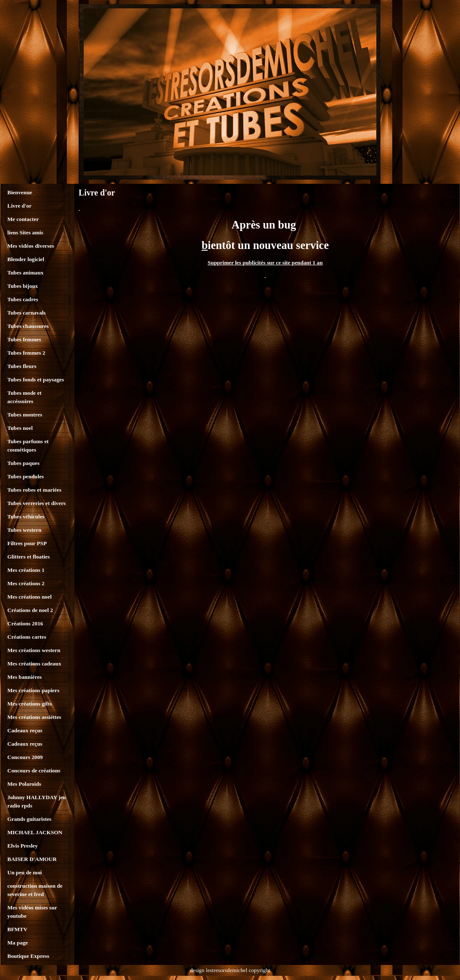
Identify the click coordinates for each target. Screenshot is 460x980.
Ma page (18, 943)
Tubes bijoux (23, 286)
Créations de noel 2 (30, 610)
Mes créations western (34, 650)
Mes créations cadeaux (34, 664)
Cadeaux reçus (25, 730)
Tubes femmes (24, 339)
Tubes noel (20, 428)
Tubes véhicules (26, 517)
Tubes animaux (26, 273)
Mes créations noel (30, 597)
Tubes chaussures (28, 326)
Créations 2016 (26, 623)
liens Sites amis (26, 232)
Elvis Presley (23, 846)
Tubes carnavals (27, 313)
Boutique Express (28, 956)
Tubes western (24, 530)
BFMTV (18, 929)
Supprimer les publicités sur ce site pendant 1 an (265, 263)
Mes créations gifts (30, 704)
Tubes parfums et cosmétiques (28, 446)
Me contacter (23, 219)
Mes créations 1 (26, 570)
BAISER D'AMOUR (32, 859)
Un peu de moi (25, 872)
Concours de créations (34, 771)
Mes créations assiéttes (34, 717)
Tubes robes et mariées (34, 490)
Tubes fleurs (22, 366)
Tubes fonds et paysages (36, 380)
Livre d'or (20, 206)
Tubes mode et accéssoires (25, 397)
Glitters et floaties (29, 557)
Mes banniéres (25, 677)
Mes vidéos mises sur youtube (32, 912)
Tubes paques (24, 463)
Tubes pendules (26, 476)
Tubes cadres (23, 299)
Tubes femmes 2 (27, 353)
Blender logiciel (26, 259)
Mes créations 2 (26, 583)
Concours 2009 (25, 757)
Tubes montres (25, 415)
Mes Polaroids (24, 784)
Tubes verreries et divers (37, 503)
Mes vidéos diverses (31, 246)
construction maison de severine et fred (35, 890)
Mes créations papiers (33, 690)
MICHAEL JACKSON (35, 832)
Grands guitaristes (30, 819)
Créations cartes (27, 637)
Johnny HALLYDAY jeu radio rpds (37, 801)
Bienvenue (20, 192)
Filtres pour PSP (27, 543)
